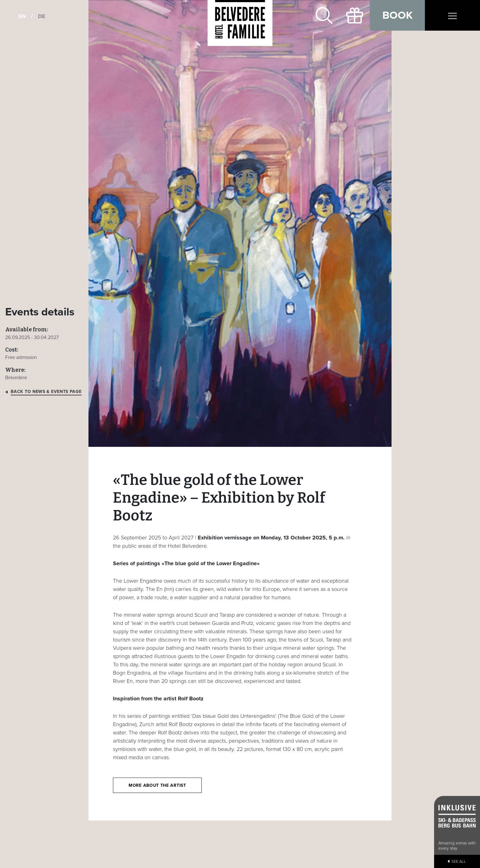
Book (397, 15)
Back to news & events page (46, 392)
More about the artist (157, 785)
